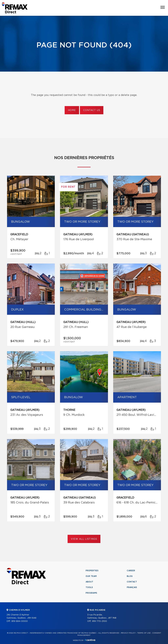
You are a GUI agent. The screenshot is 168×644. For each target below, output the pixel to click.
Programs (91, 593)
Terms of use (144, 633)
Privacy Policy (128, 633)
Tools (89, 587)
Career (131, 571)
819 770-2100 (100, 621)
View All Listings (84, 539)
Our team (91, 576)
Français (132, 587)
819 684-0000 (20, 621)
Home (72, 110)
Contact (132, 582)
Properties (92, 571)
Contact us (92, 110)
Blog (130, 576)
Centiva (90, 640)
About (89, 582)
